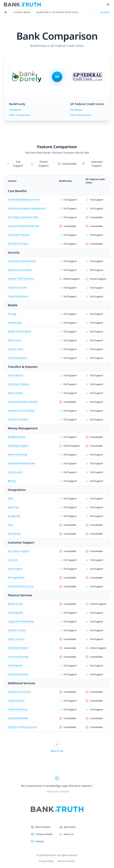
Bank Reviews (43, 827)
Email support (15, 569)
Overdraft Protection (19, 235)
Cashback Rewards (18, 718)
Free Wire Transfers (18, 244)
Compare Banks (22, 12)
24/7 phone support (19, 551)
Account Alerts (16, 349)
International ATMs (18, 674)
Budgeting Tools (17, 437)
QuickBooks (14, 534)
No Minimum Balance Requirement (27, 208)
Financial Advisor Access (21, 586)
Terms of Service (66, 861)
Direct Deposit (16, 375)
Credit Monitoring (17, 709)
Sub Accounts (15, 472)
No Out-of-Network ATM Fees (24, 226)
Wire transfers (16, 393)
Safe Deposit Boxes (18, 648)
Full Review (15, 110)
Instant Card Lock (17, 287)
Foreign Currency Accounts (22, 727)
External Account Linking (21, 411)
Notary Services (16, 639)
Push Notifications (18, 358)
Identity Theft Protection (21, 279)
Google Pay (14, 516)
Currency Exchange (18, 657)
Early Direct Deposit (18, 384)
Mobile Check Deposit (20, 331)
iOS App (12, 314)
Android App (15, 323)
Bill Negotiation (16, 577)
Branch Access (16, 604)
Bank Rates (70, 827)
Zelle (10, 498)
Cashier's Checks (17, 630)
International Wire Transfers (23, 402)
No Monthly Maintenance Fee (24, 199)
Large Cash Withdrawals (21, 621)
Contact (40, 841)
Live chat (13, 560)
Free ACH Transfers (18, 419)
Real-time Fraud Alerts (20, 270)
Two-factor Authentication (22, 261)
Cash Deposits (16, 613)
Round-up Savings (18, 454)
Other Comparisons (20, 115)
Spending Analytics (18, 446)
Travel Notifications (18, 296)
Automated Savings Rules (22, 463)
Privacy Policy (46, 861)
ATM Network (15, 665)
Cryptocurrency (16, 700)
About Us (69, 834)
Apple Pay (13, 507)
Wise (10, 525)
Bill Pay (12, 481)
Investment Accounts (19, 692)
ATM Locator (15, 340)
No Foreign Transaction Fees (23, 217)
